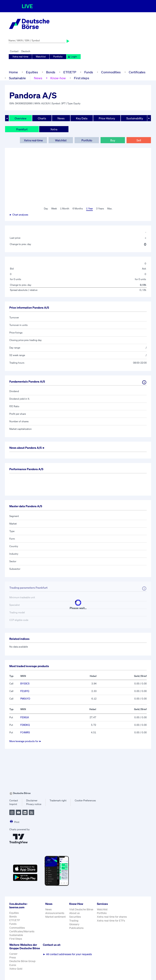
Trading (74, 921)
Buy (113, 140)
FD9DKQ (25, 725)
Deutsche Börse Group (22, 961)
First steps (82, 78)
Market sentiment (55, 917)
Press (13, 957)
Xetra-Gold (16, 969)
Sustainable (17, 78)
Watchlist (41, 57)
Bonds (51, 72)
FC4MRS (25, 732)
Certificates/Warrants (22, 931)
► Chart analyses (19, 215)
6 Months (78, 208)
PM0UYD (25, 699)
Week (54, 208)
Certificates (137, 72)
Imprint (13, 804)
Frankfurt (22, 129)
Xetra (54, 129)
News (38, 78)
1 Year (89, 208)
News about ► (27, 448)
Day (46, 208)
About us (74, 913)
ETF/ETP (70, 72)
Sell (139, 140)
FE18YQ (25, 691)
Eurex (13, 965)
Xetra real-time (20, 57)
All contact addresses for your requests (67, 954)
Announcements (55, 913)
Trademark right (58, 800)
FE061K (25, 717)
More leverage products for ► (25, 741)
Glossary (74, 924)
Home (13, 72)
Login (72, 57)
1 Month (65, 208)
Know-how (58, 78)
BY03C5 (25, 684)
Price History (107, 118)
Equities (32, 72)
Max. (110, 208)
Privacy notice (34, 804)
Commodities (111, 72)
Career (13, 954)
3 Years (100, 208)
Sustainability (135, 118)
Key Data (82, 118)
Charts (42, 118)
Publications (76, 928)
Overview (21, 118)
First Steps (16, 939)
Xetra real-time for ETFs (111, 921)
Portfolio (58, 57)
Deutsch (26, 51)
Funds (89, 72)
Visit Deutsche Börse (81, 909)
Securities (75, 917)
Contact (14, 51)
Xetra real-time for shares (112, 917)
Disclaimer (32, 800)
